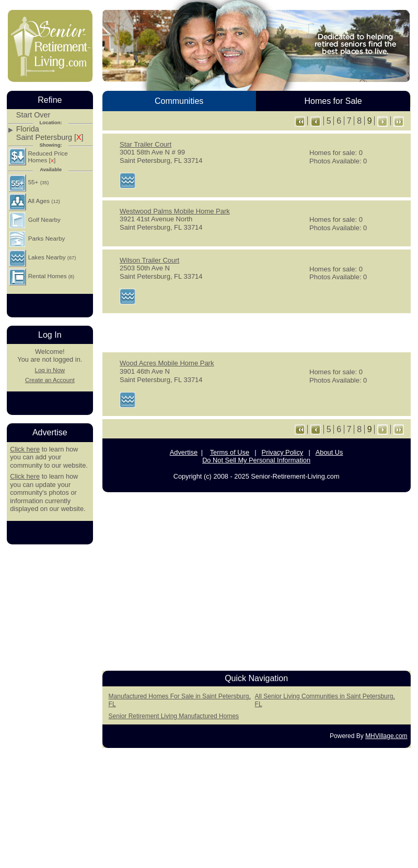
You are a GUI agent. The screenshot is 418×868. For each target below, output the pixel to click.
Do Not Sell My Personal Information (256, 460)
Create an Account (50, 380)
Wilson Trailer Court (149, 260)
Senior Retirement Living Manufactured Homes (174, 716)
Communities (179, 101)
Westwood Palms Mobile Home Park (175, 211)
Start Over (33, 115)
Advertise (184, 452)
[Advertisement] (257, 332)
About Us (329, 452)
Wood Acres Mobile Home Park (167, 363)
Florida (28, 129)
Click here (25, 449)
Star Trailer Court (146, 144)
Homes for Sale (333, 101)
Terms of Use (230, 452)
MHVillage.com (386, 736)
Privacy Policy (283, 452)
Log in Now (50, 370)
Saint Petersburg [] (50, 138)
